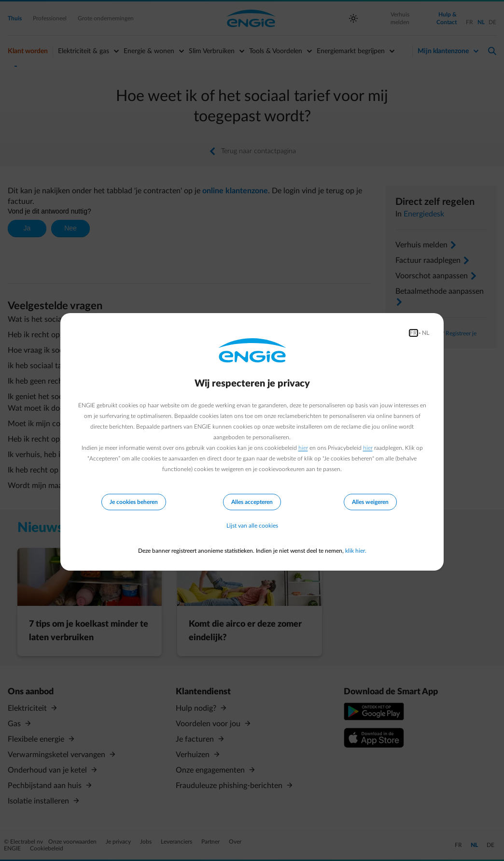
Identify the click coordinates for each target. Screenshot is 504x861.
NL (426, 333)
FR (413, 333)
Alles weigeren (370, 502)
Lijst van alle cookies (252, 526)
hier (303, 448)
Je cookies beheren (134, 502)
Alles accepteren (252, 502)
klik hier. (356, 551)
